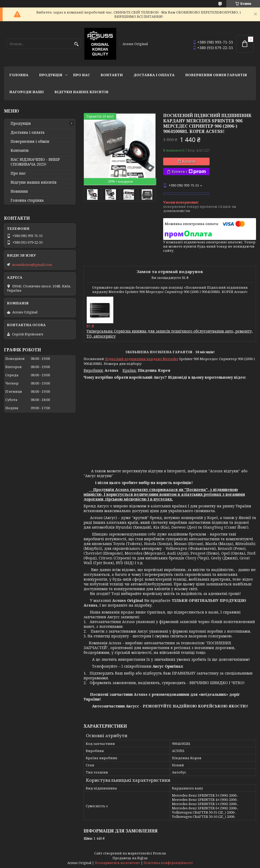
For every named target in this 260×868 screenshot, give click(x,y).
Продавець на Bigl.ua (130, 858)
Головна (19, 75)
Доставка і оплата (154, 75)
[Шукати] (76, 44)
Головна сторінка (27, 200)
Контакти (112, 75)
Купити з (189, 172)
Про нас (81, 75)
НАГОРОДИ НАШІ (27, 92)
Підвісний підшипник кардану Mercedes (142, 359)
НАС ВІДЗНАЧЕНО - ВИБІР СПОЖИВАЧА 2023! (35, 162)
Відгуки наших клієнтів (81, 92)
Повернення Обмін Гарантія (216, 75)
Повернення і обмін (30, 141)
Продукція (51, 75)
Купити (189, 161)
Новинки (19, 191)
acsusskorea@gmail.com (32, 265)
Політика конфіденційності (168, 863)
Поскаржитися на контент (117, 863)
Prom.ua (159, 853)
